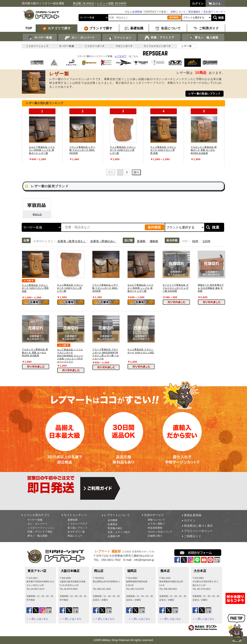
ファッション (119, 38)
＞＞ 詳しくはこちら (37, 619)
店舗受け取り (155, 536)
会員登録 (137, 12)
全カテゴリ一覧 (76, 532)
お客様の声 (114, 536)
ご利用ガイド (193, 536)
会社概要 (113, 520)
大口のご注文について (160, 532)
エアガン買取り (156, 524)
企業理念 (113, 524)
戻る (111, 172)
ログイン (190, 520)
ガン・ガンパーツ (80, 38)
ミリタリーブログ (78, 524)
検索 (221, 18)
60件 (195, 241)
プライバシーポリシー (198, 531)
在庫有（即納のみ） (103, 241)
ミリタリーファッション (41, 528)
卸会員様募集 (155, 528)
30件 (185, 241)
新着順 (141, 241)
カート (217, 3)
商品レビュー (75, 536)
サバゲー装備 (40, 38)
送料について (178, 12)
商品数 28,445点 (83, 3)
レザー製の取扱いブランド (204, 94)
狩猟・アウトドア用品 (40, 532)
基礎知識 (73, 520)
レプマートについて (117, 515)
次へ (136, 172)
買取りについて (156, 520)
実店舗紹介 (195, 12)
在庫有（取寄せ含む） (72, 241)
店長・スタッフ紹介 (119, 532)
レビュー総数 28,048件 (112, 3)
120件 (207, 241)
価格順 (154, 241)
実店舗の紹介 (115, 528)
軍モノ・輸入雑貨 (203, 38)
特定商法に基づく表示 (198, 526)
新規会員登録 (193, 515)
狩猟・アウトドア (159, 38)
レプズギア (121, 56)
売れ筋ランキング (213, 12)
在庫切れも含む (43, 241)
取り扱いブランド (78, 528)
